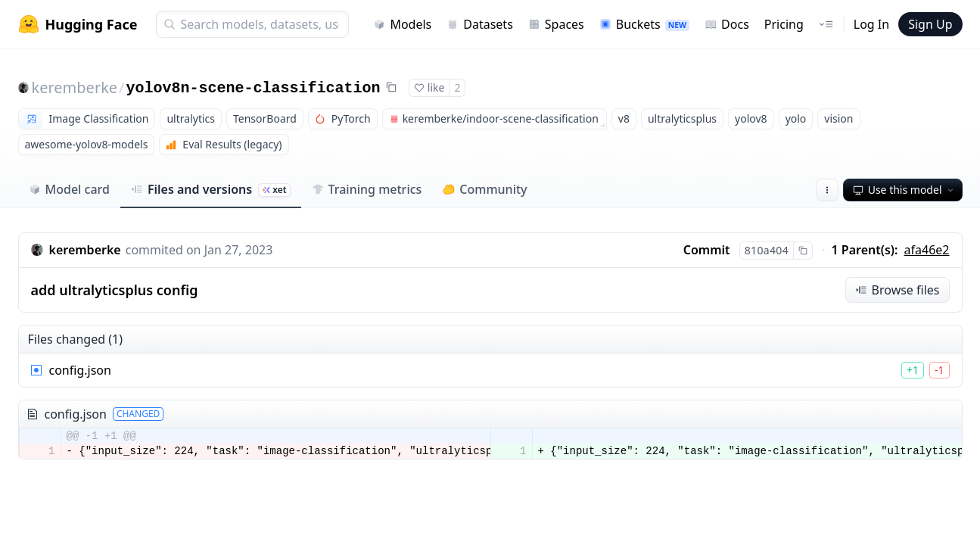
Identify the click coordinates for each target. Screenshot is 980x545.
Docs (727, 24)
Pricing (784, 24)
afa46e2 (927, 250)
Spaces (556, 24)
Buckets (644, 24)
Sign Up (930, 24)
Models (402, 24)
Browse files (898, 290)
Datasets (480, 24)
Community (485, 189)
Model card (69, 189)
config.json (80, 370)
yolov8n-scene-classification (254, 88)
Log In (871, 24)
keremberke (75, 87)
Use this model (904, 190)
